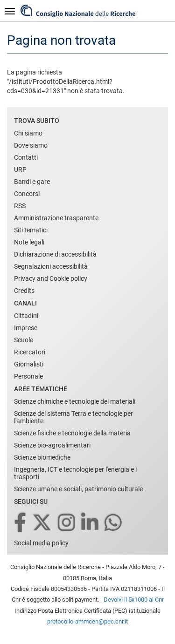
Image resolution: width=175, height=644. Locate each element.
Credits (24, 291)
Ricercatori (30, 352)
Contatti (26, 157)
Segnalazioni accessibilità (51, 266)
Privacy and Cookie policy (51, 278)
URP (20, 169)
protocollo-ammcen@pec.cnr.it (87, 621)
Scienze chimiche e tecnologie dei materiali (75, 401)
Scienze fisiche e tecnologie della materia (72, 433)
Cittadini (26, 316)
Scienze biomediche (42, 457)
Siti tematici (31, 230)
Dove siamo (31, 145)
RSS (20, 206)
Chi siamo (28, 133)
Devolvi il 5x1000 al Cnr (134, 600)
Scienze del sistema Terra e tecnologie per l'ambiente (73, 417)
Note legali (29, 242)
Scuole (24, 340)
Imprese (26, 328)
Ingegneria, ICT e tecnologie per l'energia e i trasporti (75, 473)
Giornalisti (29, 364)
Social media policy (41, 543)
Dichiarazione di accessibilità (55, 254)
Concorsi (27, 194)
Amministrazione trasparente (56, 218)
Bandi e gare (32, 182)
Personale (28, 376)
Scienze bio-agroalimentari (52, 445)
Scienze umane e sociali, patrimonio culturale (78, 489)
